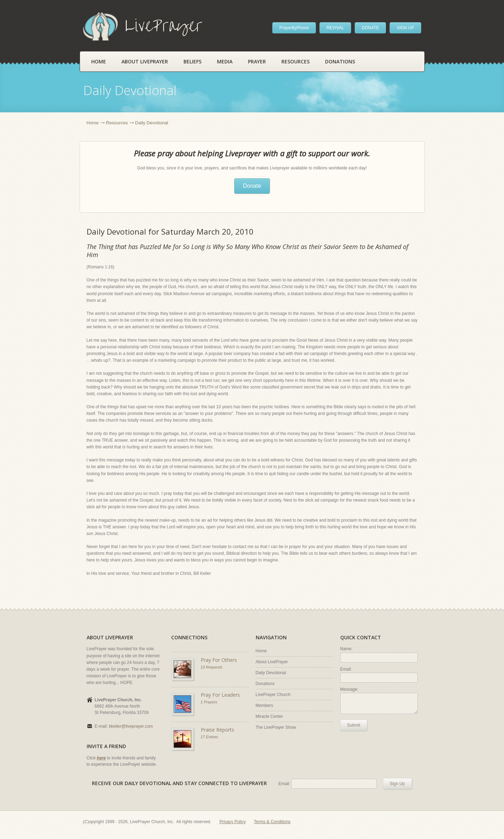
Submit (354, 725)
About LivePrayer (145, 61)
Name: (346, 649)
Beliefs (192, 61)
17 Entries (210, 737)
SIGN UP (405, 28)
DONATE (370, 28)
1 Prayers (209, 702)
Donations (340, 61)
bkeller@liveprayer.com (131, 726)
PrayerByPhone (294, 28)
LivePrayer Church (273, 695)
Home (99, 61)
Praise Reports (217, 730)
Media (225, 61)
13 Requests (212, 667)
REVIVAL (335, 28)
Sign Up (397, 784)
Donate (252, 186)
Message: (349, 689)
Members (265, 706)
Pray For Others (219, 660)
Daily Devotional (271, 673)
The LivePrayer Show (276, 727)
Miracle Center (269, 716)
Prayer (257, 61)
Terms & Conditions (272, 822)
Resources (295, 61)
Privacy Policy (233, 822)
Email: (346, 669)
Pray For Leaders (220, 695)
